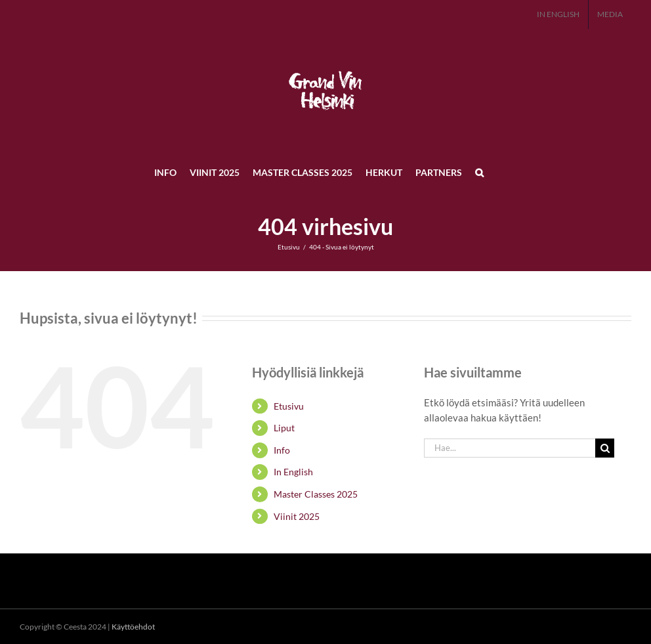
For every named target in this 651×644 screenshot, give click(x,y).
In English (293, 472)
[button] (479, 172)
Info (282, 450)
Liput (284, 428)
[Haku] (605, 448)
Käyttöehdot (133, 627)
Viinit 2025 (297, 516)
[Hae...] (510, 448)
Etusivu (289, 406)
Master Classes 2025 (316, 494)
